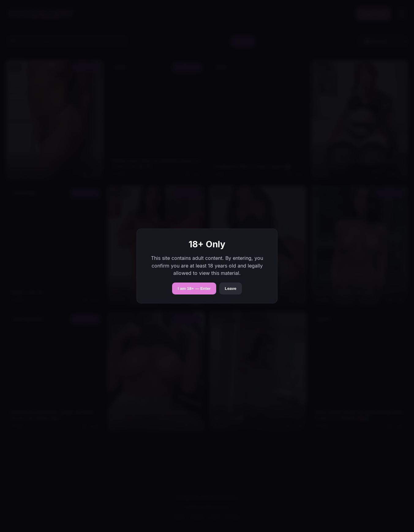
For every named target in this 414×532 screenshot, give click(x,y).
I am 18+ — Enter (194, 288)
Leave (231, 288)
